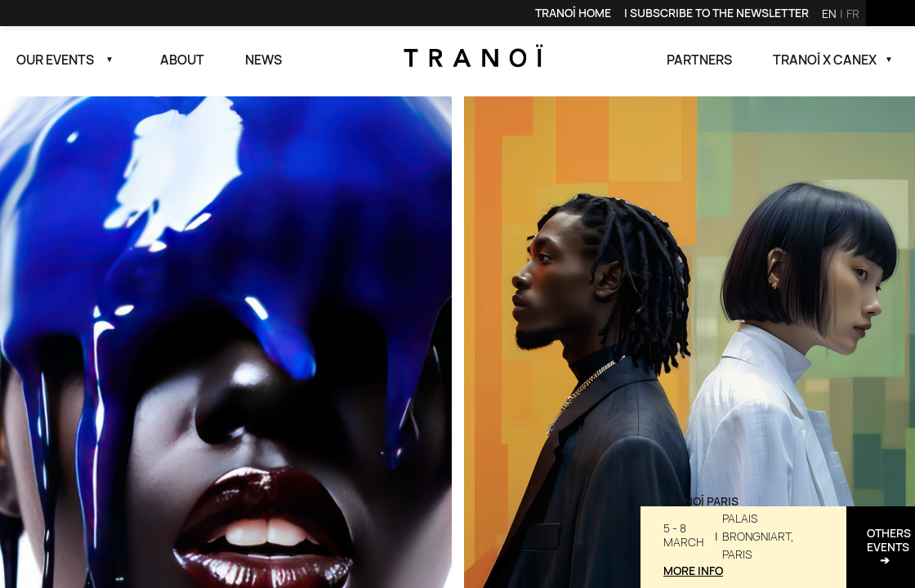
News (263, 60)
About (182, 60)
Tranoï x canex (825, 60)
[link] (573, 13)
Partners (699, 60)
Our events (55, 60)
